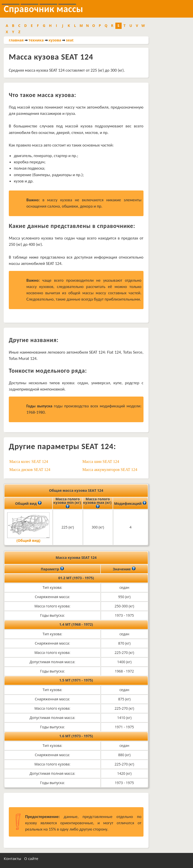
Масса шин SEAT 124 (101, 462)
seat (70, 40)
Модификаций (130, 503)
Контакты (12, 858)
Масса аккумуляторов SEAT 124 (110, 470)
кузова (55, 40)
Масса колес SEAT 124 (29, 462)
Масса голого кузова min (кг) (67, 503)
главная (16, 40)
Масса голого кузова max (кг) (98, 503)
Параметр (52, 569)
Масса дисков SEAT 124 (30, 470)
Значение (124, 569)
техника (36, 40)
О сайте (31, 858)
